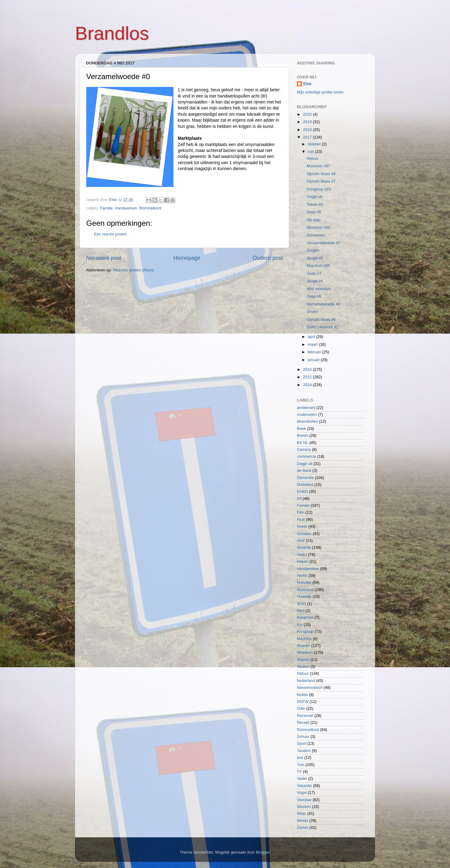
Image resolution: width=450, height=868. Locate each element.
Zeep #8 (314, 212)
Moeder (304, 646)
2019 (308, 122)
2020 (308, 114)
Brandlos (112, 33)
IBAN (301, 604)
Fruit (301, 520)
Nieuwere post (104, 258)
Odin (301, 709)
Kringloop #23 (319, 189)
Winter (302, 821)
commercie (307, 457)
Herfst (302, 576)
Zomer (302, 828)
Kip (300, 625)
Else (307, 84)
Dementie (305, 478)
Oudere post (268, 258)
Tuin (301, 765)
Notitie (302, 695)
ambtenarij (306, 408)
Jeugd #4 (315, 281)
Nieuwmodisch (310, 688)
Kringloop (305, 632)
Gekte (302, 527)
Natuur (312, 159)
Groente (304, 548)
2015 (308, 377)
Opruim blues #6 (321, 320)
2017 (308, 137)
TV (299, 772)
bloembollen (307, 421)
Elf (299, 499)
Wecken (304, 807)
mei (312, 152)
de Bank (304, 471)
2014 (308, 385)
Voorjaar (304, 800)
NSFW (303, 702)
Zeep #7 (314, 274)
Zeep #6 (314, 296)
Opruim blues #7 (321, 181)
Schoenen (315, 235)
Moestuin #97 (318, 166)
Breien (302, 436)
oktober (315, 144)
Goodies (304, 534)
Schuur (303, 737)
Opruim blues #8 (321, 174)
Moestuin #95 (318, 266)
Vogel (302, 793)
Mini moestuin (319, 289)
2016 (308, 370)
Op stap (313, 220)
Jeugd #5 (315, 258)
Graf (301, 541)
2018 (308, 130)
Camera (304, 450)
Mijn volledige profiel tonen (320, 92)
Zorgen (313, 250)
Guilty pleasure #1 (322, 327)
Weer (302, 814)
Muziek (303, 660)
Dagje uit (314, 197)
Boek (301, 429)
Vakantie (304, 786)
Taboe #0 (315, 204)
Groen (312, 312)
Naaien (303, 667)
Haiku (302, 555)
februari (315, 352)
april (312, 337)
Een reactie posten (110, 234)
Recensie (305, 716)
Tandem (304, 751)
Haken (302, 562)
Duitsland (305, 485)
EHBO (302, 492)
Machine (304, 639)
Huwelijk (304, 597)
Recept (303, 723)
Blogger (263, 852)
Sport (302, 744)
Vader (302, 779)
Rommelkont (150, 208)
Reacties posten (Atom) (133, 270)
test (300, 758)
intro (301, 611)
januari (314, 360)
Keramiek (305, 618)
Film (301, 512)
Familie (106, 208)
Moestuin (305, 653)
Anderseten (307, 415)
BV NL (302, 443)
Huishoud (305, 590)
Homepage (187, 258)
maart (313, 345)
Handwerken (126, 208)
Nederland (306, 681)
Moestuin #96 (318, 228)
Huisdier (304, 583)
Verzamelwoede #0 (323, 304)
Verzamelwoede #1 (323, 243)
